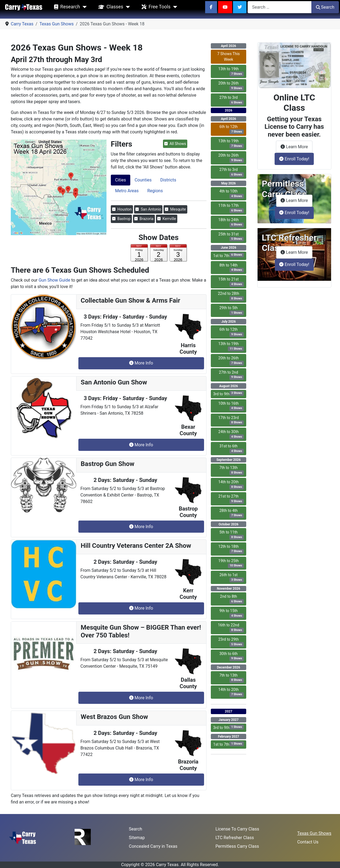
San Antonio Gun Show (114, 382)
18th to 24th (231, 222)
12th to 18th (231, 549)
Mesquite (175, 209)
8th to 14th (232, 268)
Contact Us (308, 842)
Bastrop (121, 219)
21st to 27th (231, 499)
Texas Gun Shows (314, 833)
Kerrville (167, 219)
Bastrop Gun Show (108, 464)
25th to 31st (231, 237)
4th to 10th (232, 194)
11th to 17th (231, 208)
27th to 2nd (231, 375)
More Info (141, 363)
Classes (110, 7)
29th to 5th (232, 310)
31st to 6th (232, 449)
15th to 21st (231, 282)
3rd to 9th (229, 394)
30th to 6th (232, 656)
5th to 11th (232, 535)
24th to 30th (231, 434)
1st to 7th (229, 255)
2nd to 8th (232, 599)
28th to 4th (232, 513)
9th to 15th (232, 613)
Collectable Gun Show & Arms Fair (131, 300)
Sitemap (137, 838)
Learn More (296, 146)
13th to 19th (231, 72)
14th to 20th (231, 485)
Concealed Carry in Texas (153, 846)
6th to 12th (232, 129)
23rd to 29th (231, 642)
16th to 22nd (231, 628)
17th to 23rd (231, 420)
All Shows (175, 144)
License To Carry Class (237, 829)
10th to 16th (231, 406)
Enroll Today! (294, 159)
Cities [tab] (121, 180)
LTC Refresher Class (235, 838)
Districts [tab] (168, 180)
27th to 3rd (232, 100)
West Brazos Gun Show (114, 717)
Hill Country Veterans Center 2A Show (136, 546)
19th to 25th (231, 563)
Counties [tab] (143, 180)
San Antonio (148, 209)
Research (66, 7)
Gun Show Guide (54, 280)
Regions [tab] (155, 191)
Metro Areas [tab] (127, 191)
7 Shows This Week (229, 57)
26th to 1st (232, 577)
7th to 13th (232, 470)
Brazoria (144, 219)
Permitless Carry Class (237, 846)
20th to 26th (231, 86)
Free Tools (155, 7)
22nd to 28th (231, 296)
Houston (122, 209)
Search (325, 7)
